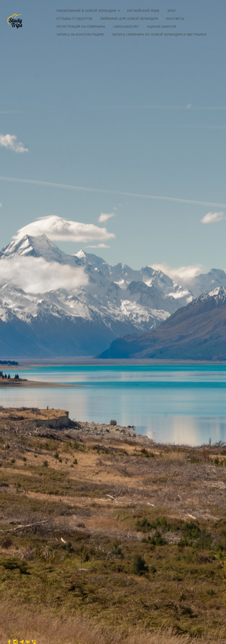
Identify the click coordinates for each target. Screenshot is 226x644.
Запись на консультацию (80, 34)
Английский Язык (143, 11)
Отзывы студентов (74, 19)
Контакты (175, 19)
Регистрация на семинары (81, 26)
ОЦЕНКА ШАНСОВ (162, 26)
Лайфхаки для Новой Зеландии (129, 19)
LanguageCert (126, 26)
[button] (88, 9)
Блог (172, 11)
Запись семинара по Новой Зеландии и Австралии (159, 34)
